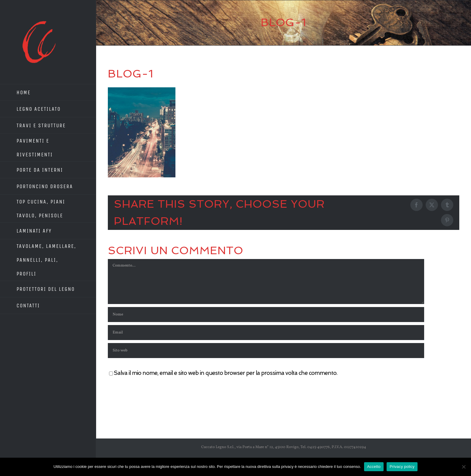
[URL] (266, 351)
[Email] (266, 333)
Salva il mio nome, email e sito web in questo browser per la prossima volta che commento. (226, 373)
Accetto (374, 467)
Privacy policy (402, 467)
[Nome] (266, 315)
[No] (463, 467)
